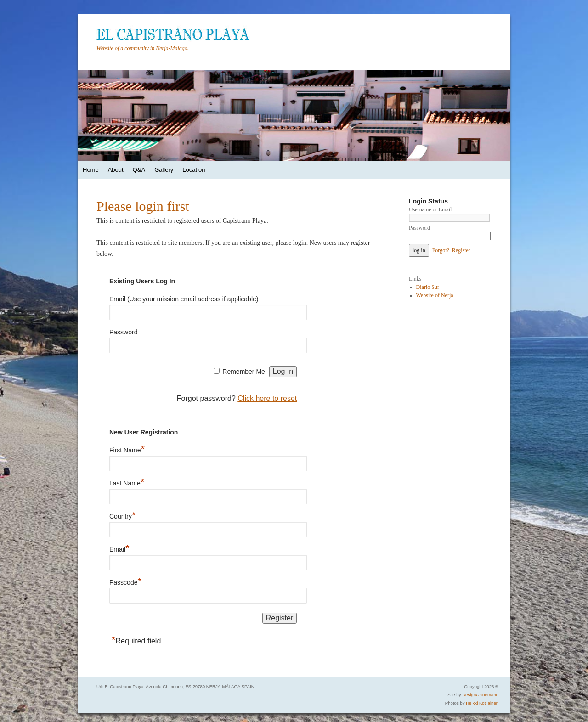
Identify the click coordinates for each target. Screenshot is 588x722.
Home (91, 170)
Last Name (127, 482)
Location (194, 170)
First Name (127, 448)
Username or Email (430, 209)
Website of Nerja (435, 295)
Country (123, 515)
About (116, 170)
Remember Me (244, 372)
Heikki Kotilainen (482, 703)
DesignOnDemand (480, 695)
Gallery (164, 170)
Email (119, 548)
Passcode (125, 581)
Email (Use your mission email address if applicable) (184, 299)
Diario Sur (428, 287)
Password (123, 332)
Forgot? (441, 250)
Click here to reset (267, 398)
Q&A (139, 170)
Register (461, 250)
